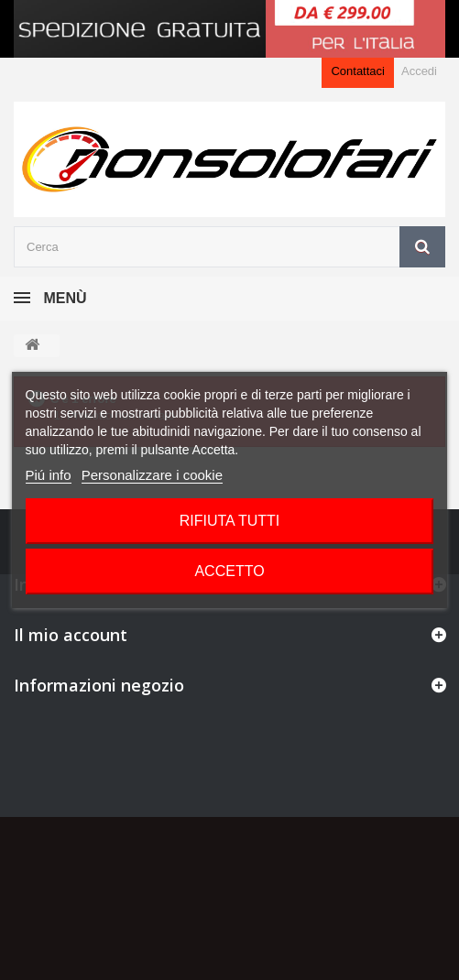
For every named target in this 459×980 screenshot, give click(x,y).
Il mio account (71, 635)
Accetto (229, 571)
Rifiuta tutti (230, 521)
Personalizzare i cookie (152, 475)
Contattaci (358, 71)
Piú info (49, 475)
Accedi (419, 71)
